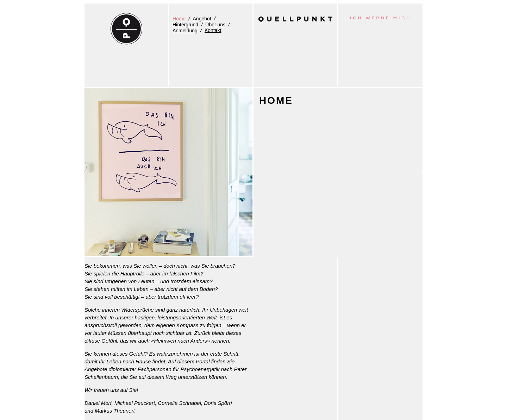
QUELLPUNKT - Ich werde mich (126, 29)
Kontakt (213, 30)
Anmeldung (185, 31)
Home (179, 19)
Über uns (215, 25)
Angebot (202, 19)
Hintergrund (185, 25)
